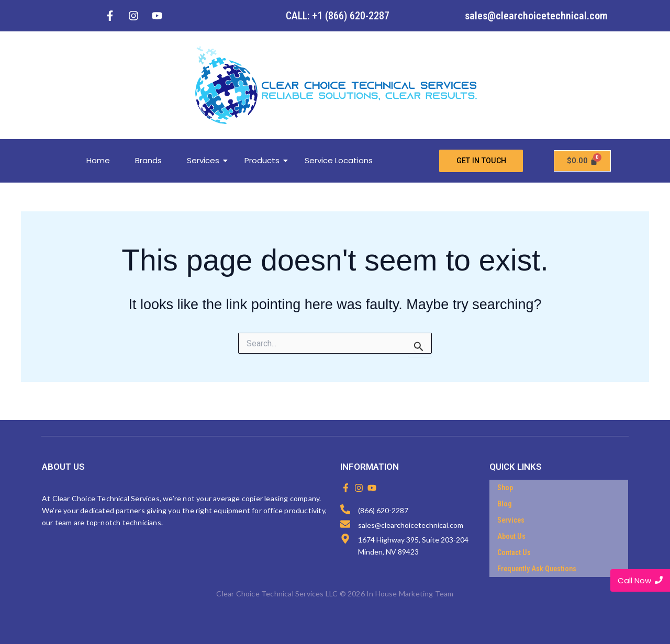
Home (98, 161)
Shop (505, 488)
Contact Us (514, 553)
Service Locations (339, 161)
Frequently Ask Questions (537, 569)
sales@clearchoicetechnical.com (536, 16)
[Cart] (583, 161)
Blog (505, 504)
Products (266, 161)
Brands (148, 161)
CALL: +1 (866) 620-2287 (338, 16)
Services (207, 161)
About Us (511, 537)
